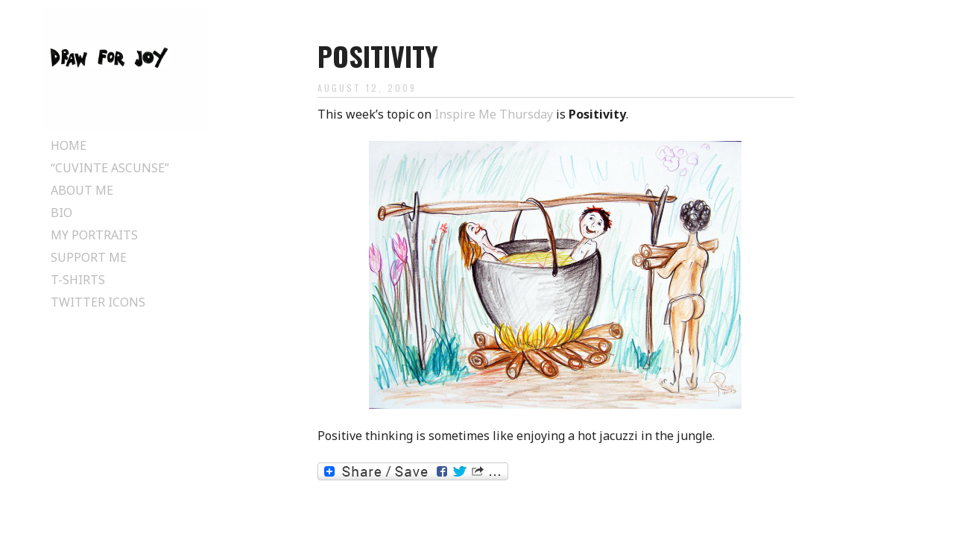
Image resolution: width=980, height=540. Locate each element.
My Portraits (94, 235)
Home (69, 145)
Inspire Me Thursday (494, 114)
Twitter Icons (98, 302)
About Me (82, 190)
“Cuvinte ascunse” (110, 168)
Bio (61, 213)
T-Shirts (78, 280)
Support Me (89, 257)
